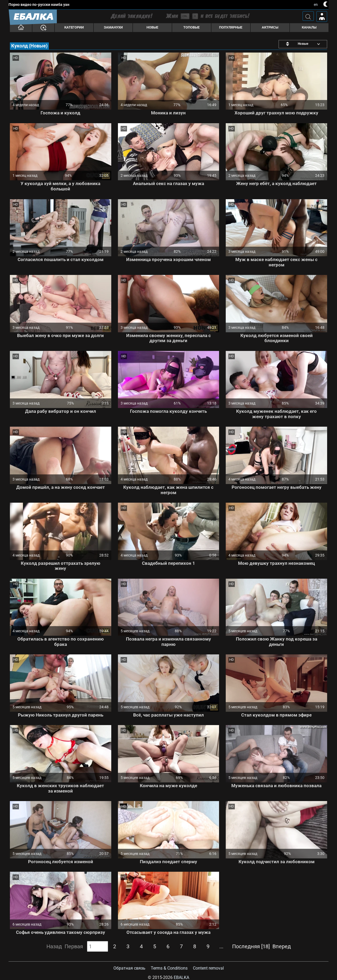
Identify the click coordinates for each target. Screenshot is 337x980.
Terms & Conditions (169, 968)
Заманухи (113, 27)
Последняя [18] (251, 946)
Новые (152, 27)
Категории (74, 27)
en (316, 5)
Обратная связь (129, 968)
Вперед (282, 946)
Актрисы (270, 27)
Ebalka (181, 977)
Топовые (191, 27)
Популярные (231, 27)
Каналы (309, 27)
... (221, 946)
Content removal (208, 968)
